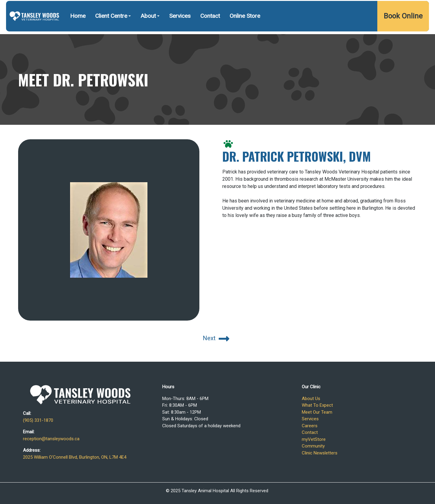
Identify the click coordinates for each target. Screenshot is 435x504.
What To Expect (317, 405)
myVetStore (314, 439)
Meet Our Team (317, 412)
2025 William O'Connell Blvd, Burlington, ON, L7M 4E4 (367, 8)
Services (180, 32)
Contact (210, 32)
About (148, 32)
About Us (311, 399)
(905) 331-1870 (283, 8)
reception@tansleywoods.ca (51, 439)
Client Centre (111, 32)
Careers (310, 426)
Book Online (403, 32)
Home (78, 32)
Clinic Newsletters (320, 453)
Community (313, 446)
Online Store (245, 32)
